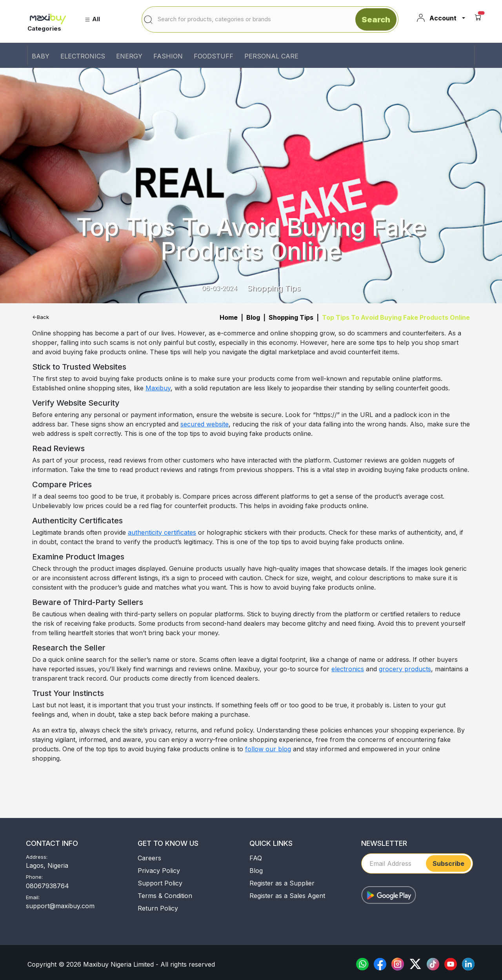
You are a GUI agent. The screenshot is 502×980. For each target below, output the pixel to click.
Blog (253, 317)
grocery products (405, 669)
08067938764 (47, 886)
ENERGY (129, 56)
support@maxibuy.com (60, 906)
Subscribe (448, 863)
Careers (149, 858)
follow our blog (268, 749)
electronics (348, 669)
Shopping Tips (291, 317)
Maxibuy (158, 388)
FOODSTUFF (214, 56)
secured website (205, 424)
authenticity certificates (162, 532)
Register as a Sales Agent (287, 896)
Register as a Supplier (282, 883)
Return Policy (158, 908)
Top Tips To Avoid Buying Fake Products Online (396, 317)
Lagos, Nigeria (47, 865)
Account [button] (436, 18)
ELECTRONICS (83, 56)
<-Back (41, 317)
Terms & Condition (165, 896)
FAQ (256, 858)
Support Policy (160, 883)
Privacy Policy (159, 871)
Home (229, 317)
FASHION (168, 56)
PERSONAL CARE (271, 56)
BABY (41, 56)
